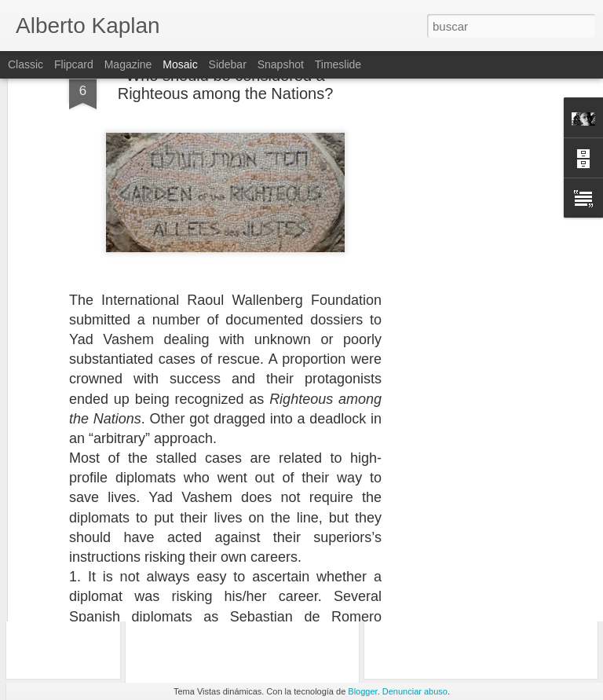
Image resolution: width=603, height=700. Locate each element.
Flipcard (74, 64)
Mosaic (180, 64)
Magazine (128, 64)
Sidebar (228, 64)
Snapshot (281, 64)
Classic (26, 64)
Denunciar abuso (415, 691)
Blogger (362, 691)
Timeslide (338, 64)
